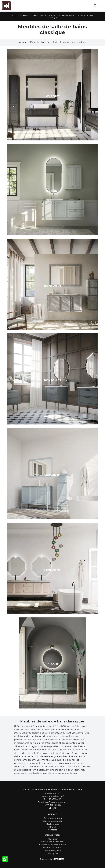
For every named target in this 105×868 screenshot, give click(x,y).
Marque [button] (23, 42)
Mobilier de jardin (53, 850)
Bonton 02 (52, 380)
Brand (52, 827)
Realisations (52, 824)
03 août (53, 96)
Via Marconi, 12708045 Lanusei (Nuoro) (52, 795)
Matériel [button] (46, 42)
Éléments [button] (34, 42)
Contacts (53, 830)
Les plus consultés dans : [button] (73, 42)
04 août (52, 191)
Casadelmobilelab (52, 821)
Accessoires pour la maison (52, 845)
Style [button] (55, 42)
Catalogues (53, 853)
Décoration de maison (29, 15)
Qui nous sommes (52, 818)
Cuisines (53, 839)
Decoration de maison (52, 842)
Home (14, 15)
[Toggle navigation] (101, 6)
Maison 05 (52, 475)
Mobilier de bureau (52, 848)
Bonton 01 (52, 286)
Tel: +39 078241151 (53, 799)
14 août (53, 664)
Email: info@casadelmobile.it (53, 802)
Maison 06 (52, 570)
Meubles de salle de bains (54, 15)
